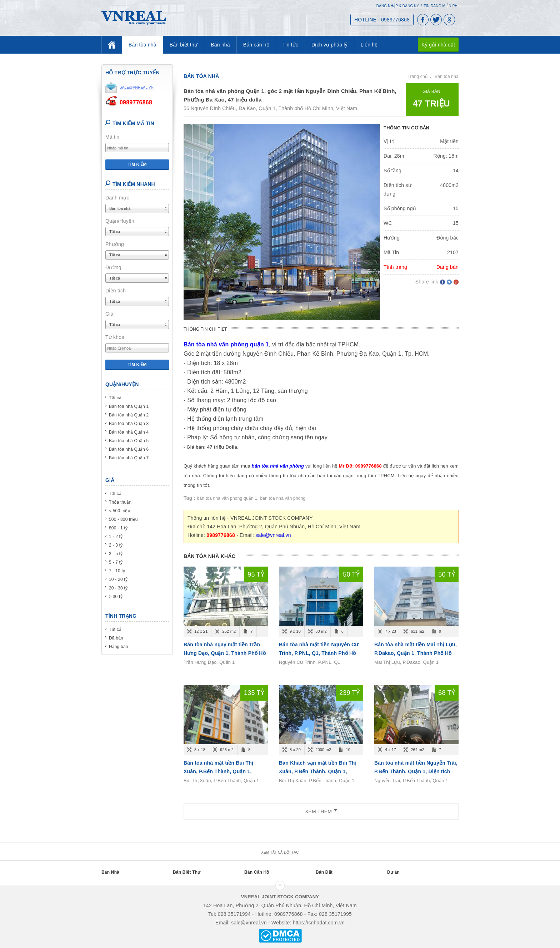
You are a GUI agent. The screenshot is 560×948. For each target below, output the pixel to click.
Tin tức (290, 45)
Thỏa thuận (120, 502)
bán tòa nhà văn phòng (283, 498)
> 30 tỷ (116, 597)
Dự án (393, 872)
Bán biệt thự (184, 45)
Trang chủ (417, 76)
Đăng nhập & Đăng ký (398, 6)
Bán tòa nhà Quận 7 (129, 458)
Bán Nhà (110, 872)
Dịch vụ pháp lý (329, 45)
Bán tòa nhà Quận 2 (129, 415)
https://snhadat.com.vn (319, 923)
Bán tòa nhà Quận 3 (129, 424)
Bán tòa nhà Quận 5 (129, 441)
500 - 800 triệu (123, 519)
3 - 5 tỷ (116, 554)
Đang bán (119, 647)
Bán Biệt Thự (187, 872)
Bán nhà (220, 45)
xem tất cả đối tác (280, 852)
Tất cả (115, 398)
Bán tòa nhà (142, 45)
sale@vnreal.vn (273, 535)
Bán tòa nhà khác (209, 556)
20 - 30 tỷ (118, 588)
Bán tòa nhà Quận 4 (129, 432)
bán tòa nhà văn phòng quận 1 (227, 498)
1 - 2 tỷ (116, 537)
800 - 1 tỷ (118, 528)
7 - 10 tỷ (117, 571)
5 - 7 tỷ (116, 562)
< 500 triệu (120, 511)
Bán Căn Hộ (257, 872)
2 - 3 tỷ (116, 545)
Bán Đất (324, 872)
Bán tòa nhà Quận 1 (129, 406)
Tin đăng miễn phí (441, 6)
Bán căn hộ (256, 45)
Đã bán (116, 638)
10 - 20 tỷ (118, 579)
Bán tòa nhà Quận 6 (129, 449)
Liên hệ (369, 45)
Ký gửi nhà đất (438, 45)
